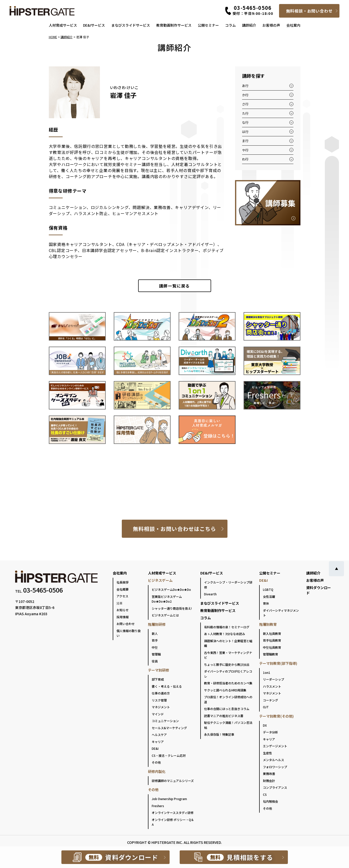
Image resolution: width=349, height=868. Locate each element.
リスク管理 (159, 700)
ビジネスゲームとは (165, 615)
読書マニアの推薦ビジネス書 (224, 716)
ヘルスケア (159, 735)
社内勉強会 (270, 801)
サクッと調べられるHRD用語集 (225, 690)
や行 (245, 150)
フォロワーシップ (275, 767)
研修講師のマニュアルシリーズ (173, 781)
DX (265, 725)
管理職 (156, 654)
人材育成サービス (63, 25)
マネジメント (161, 707)
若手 (155, 640)
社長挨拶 (123, 582)
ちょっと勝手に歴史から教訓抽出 (227, 664)
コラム (230, 25)
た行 (245, 113)
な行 (245, 122)
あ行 (245, 86)
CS (265, 794)
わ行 (245, 159)
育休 (266, 603)
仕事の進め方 (161, 693)
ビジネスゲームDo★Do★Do (171, 589)
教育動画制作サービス (174, 25)
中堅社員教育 (272, 647)
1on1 (267, 672)
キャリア (158, 742)
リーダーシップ (274, 679)
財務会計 (269, 781)
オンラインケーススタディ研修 (173, 813)
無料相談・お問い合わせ (309, 11)
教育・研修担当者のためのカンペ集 (228, 683)
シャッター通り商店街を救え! (172, 608)
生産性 (267, 753)
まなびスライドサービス (131, 25)
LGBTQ (268, 589)
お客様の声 (271, 25)
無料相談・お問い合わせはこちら (174, 529)
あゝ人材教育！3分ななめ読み (225, 634)
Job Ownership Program (169, 799)
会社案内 (293, 25)
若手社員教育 (272, 640)
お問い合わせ (126, 624)
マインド (158, 714)
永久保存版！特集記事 (219, 734)
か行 (245, 95)
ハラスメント (272, 686)
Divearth (210, 594)
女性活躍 (269, 596)
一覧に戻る (174, 286)
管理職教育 (270, 654)
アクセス (122, 596)
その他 (156, 762)
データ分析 (270, 732)
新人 (155, 633)
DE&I (155, 748)
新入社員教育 (272, 633)
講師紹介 (249, 25)
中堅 (155, 647)
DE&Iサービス (94, 25)
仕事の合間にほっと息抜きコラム (227, 709)
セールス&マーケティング (169, 728)
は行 (245, 132)
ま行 (245, 141)
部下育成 (158, 679)
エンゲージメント (275, 746)
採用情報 (123, 617)
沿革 (120, 603)
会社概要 (123, 589)
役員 (155, 661)
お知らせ (123, 610)
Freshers (158, 806)
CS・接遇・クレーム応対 (169, 755)
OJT (266, 707)
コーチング (270, 700)
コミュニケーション (165, 721)
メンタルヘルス (274, 760)
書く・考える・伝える (167, 686)
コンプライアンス (275, 787)
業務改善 (269, 774)
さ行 (245, 104)
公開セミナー (208, 25)
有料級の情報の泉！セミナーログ (227, 627)
